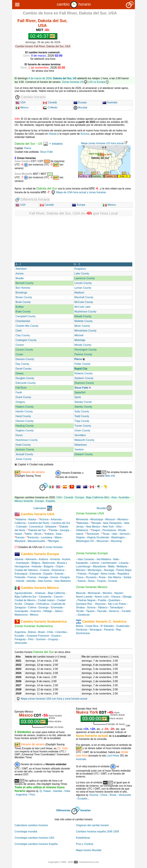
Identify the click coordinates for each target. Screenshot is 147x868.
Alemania (31, 559)
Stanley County (83, 407)
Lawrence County (85, 278)
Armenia (55, 559)
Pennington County (86, 350)
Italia (116, 559)
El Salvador (107, 626)
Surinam (41, 639)
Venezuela (21, 643)
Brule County (23, 302)
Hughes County (25, 430)
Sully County (82, 411)
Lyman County (83, 288)
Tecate (80, 611)
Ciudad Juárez (46, 600)
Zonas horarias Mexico (92, 587)
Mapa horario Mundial (89, 850)
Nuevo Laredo (84, 597)
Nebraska (83, 523)
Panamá (109, 630)
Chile (50, 632)
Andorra (43, 559)
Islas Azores (45, 581)
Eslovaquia (21, 574)
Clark (19, 331)
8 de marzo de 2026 (40, 78)
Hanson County (25, 421)
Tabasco (103, 607)
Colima (32, 607)
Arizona (85, 134)
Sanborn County (84, 378)
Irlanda (20, 581)
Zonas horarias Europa (92, 553)
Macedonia (99, 566)
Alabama (21, 519)
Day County (22, 364)
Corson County (24, 350)
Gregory (20, 402)
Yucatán (126, 611)
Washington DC (85, 541)
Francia (32, 577)
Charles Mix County (27, 326)
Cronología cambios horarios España (36, 844)
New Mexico (93, 527)
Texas (106, 534)
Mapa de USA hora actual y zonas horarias (78, 192)
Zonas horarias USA (90, 513)
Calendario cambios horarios (31, 825)
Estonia (59, 574)
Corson (20, 345)
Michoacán (94, 593)
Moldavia (122, 566)
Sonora (91, 607)
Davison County (25, 359)
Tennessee (93, 534)
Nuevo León (102, 597)
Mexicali (81, 593)
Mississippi (97, 519)
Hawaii (53, 134)
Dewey (20, 373)
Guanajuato (21, 611)
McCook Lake (83, 307)
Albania (19, 559)
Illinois (38, 534)
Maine (58, 537)
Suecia (82, 581)
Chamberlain (23, 321)
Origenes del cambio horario (92, 825)
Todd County (82, 416)
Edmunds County (26, 383)
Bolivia (32, 632)
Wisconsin (103, 541)
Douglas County (25, 378)
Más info (110, 476)
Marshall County (84, 297)
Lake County (82, 274)
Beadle (20, 278)
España (50, 501)
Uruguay (53, 639)
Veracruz (114, 611)
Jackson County (25, 449)
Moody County (83, 345)
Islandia (31, 581)
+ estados (56, 144)
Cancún (58, 597)
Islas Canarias (86, 559)
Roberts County (84, 373)
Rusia (102, 577)
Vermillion (80, 435)
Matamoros (21, 615)
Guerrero (36, 611)
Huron (19, 435)
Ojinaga (127, 597)
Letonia (95, 563)
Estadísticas (83, 838)
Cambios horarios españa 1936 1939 (97, 832)
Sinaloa (80, 607)
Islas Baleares (63, 581)
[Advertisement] (105, 41)
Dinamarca (58, 570)
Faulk (19, 392)
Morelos (107, 593)
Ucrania (113, 581)
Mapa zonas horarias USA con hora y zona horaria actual (51, 699)
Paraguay (20, 639)
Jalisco (59, 611)
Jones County (24, 459)
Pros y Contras (85, 844)
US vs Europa (99, 82)
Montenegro (95, 570)
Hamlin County (24, 411)
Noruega (109, 570)
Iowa (59, 534)
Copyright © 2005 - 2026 (60, 862)
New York (108, 527)
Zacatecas (84, 615)
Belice (80, 626)
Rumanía (91, 577)
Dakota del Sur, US (65, 78)
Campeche (45, 597)
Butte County (23, 312)
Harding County (25, 426)
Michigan (54, 541)
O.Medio (50, 108)
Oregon (96, 530)
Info (17, 119)
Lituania (124, 563)
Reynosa (100, 604)
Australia (110, 102)
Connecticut (36, 527)
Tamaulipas (116, 607)
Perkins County (83, 354)
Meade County (83, 316)
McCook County (84, 302)
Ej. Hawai (45, 791)
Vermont (125, 534)
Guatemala (123, 626)
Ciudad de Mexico (25, 600)
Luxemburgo (83, 566)
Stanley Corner (83, 402)
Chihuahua (43, 604)
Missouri (110, 519)
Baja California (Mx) (98, 497)
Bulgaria (49, 566)
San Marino (115, 577)
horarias (86, 810)
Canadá (50, 102)
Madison (79, 293)
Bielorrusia (49, 563)
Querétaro (114, 600)
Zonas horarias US (73, 82)
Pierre (28, 148)
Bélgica (36, 563)
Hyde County (23, 445)
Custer (19, 354)
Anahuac (40, 593)
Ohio (119, 527)
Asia (114, 497)
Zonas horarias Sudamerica (34, 626)
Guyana (56, 636)
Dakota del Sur (25, 144)
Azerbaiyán (23, 563)
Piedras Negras (87, 600)
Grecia (54, 577)
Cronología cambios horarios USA (34, 838)
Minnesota (82, 519)
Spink (78, 397)
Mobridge (80, 340)
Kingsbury (80, 269)
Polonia (82, 574)
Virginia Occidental (98, 537)
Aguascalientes (23, 593)
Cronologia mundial (26, 832)
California (20, 523)
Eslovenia (35, 574)
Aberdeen (21, 269)
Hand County (23, 416)
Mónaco (81, 570)
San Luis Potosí (117, 604)
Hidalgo (48, 611)
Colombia (61, 632)
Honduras (82, 630)
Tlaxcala (102, 611)
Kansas (20, 537)
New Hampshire (112, 523)
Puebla (102, 600)
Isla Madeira (104, 559)
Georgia (64, 530)
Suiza (91, 581)
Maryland (20, 541)
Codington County (26, 340)
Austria (66, 559)
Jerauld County (24, 454)
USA (21, 102)
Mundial (80, 108)
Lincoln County (83, 283)
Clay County (23, 335)
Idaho (29, 534)
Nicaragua (96, 630)
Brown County (24, 297)
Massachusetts (36, 541)
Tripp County (82, 421)
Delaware (51, 527)
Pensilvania (109, 530)
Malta (111, 566)
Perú (31, 639)
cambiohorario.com (89, 862)
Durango (43, 607)
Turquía (101, 581)
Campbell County (26, 316)
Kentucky (33, 537)
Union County (82, 430)
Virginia (80, 537)
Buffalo (20, 307)
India (67, 791)
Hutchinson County (27, 440)
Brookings (21, 293)
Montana (122, 519)
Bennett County (25, 283)
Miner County (82, 326)
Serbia (127, 577)
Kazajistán (82, 563)
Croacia (45, 570)
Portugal (93, 574)
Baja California (56, 593)
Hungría (65, 577)
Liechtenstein (109, 563)
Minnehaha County (85, 331)
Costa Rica (92, 626)
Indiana (49, 534)
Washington (118, 537)
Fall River (21, 388)
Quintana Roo (84, 604)
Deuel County (23, 369)
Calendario (40, 508)
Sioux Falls (46, 152)
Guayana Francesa (38, 636)
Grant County (23, 397)
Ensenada (57, 607)
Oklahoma (82, 530)
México (22, 108)
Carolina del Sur (61, 523)
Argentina (20, 632)
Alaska (32, 519)
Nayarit (119, 593)
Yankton (79, 449)
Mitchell (79, 335)
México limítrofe (24, 501)
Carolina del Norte (38, 523)
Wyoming (116, 541)
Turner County (83, 426)
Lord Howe (113, 756)
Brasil (41, 632)
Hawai (18, 534)
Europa (80, 102)
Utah (115, 534)
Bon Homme (23, 288)
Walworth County (84, 440)
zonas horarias (54, 547)
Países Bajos (124, 570)
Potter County (83, 364)
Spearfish (80, 392)
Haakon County (25, 407)
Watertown (81, 445)
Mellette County (84, 321)
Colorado (22, 527)
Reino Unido (108, 574)
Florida (53, 530)
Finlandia (20, 577)
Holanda (37, 566)
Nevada (96, 523)
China (104, 795)
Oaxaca (116, 597)
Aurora (19, 274)
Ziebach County (84, 454)
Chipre (60, 566)
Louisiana (47, 537)
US (40, 144)
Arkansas (56, 519)
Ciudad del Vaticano (26, 570)
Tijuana (90, 611)
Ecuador (19, 636)
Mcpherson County (85, 312)
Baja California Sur (25, 597)
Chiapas (29, 604)
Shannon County (84, 383)
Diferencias (63, 810)
